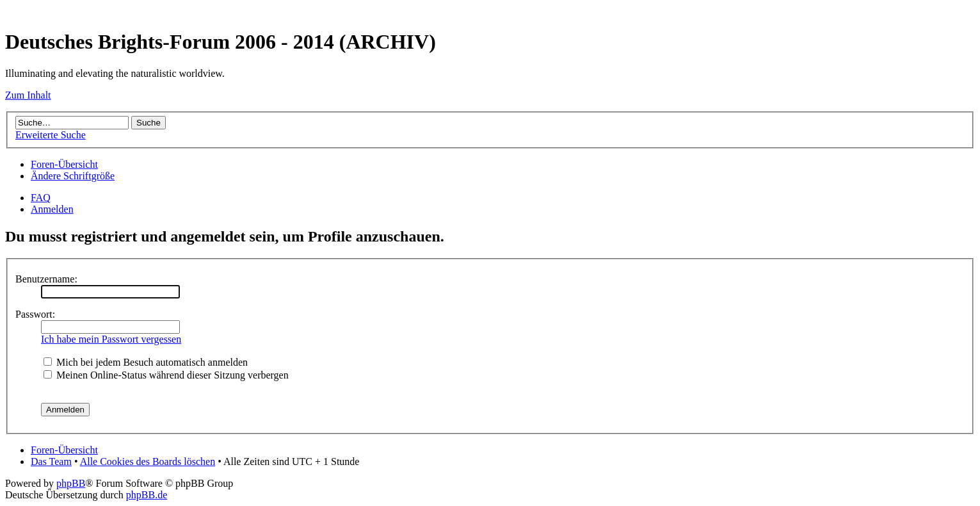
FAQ (41, 198)
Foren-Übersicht (64, 164)
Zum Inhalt (28, 95)
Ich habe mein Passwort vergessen (111, 339)
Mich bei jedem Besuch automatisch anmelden (146, 362)
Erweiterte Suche (51, 135)
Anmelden (52, 209)
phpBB (71, 483)
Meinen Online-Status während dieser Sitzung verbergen (166, 375)
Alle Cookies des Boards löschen (148, 461)
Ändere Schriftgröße (73, 176)
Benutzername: (46, 279)
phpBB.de (147, 495)
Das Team (51, 461)
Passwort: (35, 314)
